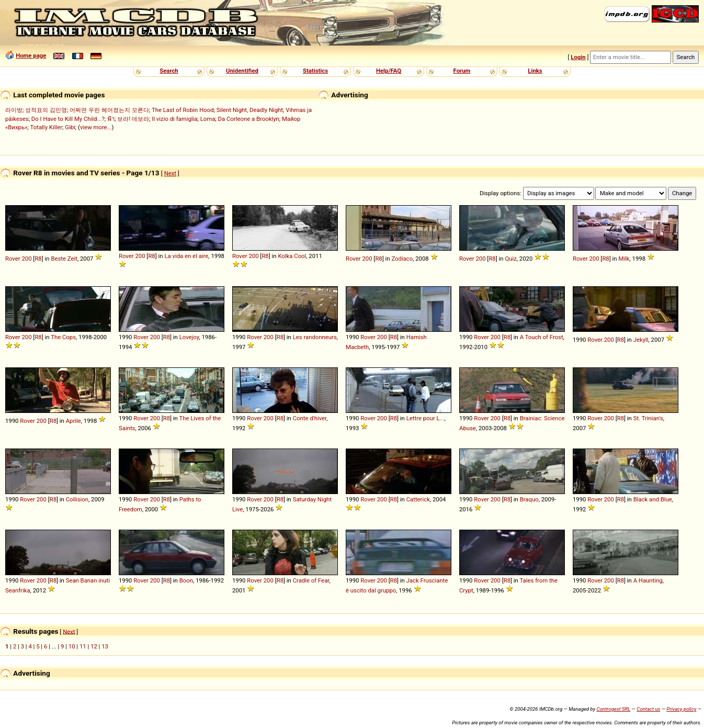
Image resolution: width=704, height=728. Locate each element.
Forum (462, 71)
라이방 (14, 110)
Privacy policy (681, 709)
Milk (624, 259)
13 (105, 646)
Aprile (73, 421)
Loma (208, 119)
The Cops (63, 337)
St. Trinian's (648, 418)
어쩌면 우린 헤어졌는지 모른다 (109, 110)
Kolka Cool (292, 256)
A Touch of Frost (542, 337)
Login (578, 57)
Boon (186, 580)
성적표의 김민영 (46, 110)
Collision (77, 499)
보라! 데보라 (133, 119)
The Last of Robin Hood (183, 110)
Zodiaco (402, 259)
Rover (13, 259)
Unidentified (242, 71)
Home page (31, 55)
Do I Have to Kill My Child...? (68, 119)
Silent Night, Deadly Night (250, 110)
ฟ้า (111, 119)
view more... (96, 127)
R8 (38, 259)
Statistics (315, 71)
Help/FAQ (389, 71)
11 (83, 646)
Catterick (418, 499)
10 (72, 646)
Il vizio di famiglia (174, 119)
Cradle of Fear (311, 580)
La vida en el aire (186, 256)
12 (94, 646)
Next (170, 173)
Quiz (510, 259)
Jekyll (641, 340)
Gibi (70, 127)
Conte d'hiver (310, 418)
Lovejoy (189, 337)
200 (26, 259)
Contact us (648, 709)
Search (169, 71)
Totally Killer (46, 127)
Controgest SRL (613, 709)
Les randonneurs (315, 337)
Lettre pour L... (425, 418)
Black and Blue (653, 499)
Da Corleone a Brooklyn (249, 119)
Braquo (529, 499)
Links (535, 71)
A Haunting (648, 580)
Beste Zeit (64, 259)
